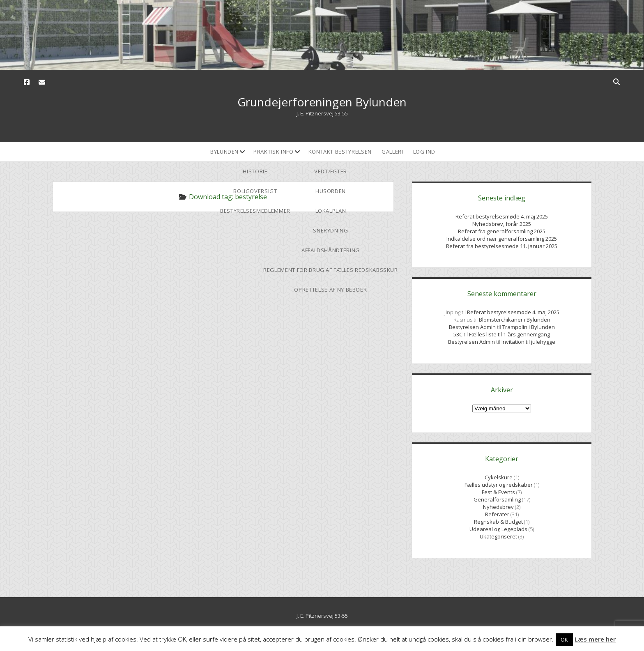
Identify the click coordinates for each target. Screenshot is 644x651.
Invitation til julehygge (528, 342)
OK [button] (564, 639)
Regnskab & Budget (498, 522)
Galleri (392, 152)
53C (458, 334)
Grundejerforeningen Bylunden (322, 102)
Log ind (424, 152)
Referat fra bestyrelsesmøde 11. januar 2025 (502, 246)
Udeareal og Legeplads (498, 529)
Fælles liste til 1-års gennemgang (509, 334)
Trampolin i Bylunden (529, 327)
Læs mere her (595, 639)
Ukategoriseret (498, 536)
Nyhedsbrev (498, 507)
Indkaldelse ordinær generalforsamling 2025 (502, 239)
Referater (497, 514)
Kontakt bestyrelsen (340, 152)
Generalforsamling (497, 499)
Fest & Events (498, 492)
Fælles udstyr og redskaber (499, 485)
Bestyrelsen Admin (473, 327)
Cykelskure (499, 477)
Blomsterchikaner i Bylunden (515, 320)
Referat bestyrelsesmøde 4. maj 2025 (502, 216)
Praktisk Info (273, 152)
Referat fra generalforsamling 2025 (502, 231)
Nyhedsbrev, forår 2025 (502, 224)
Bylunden (224, 152)
